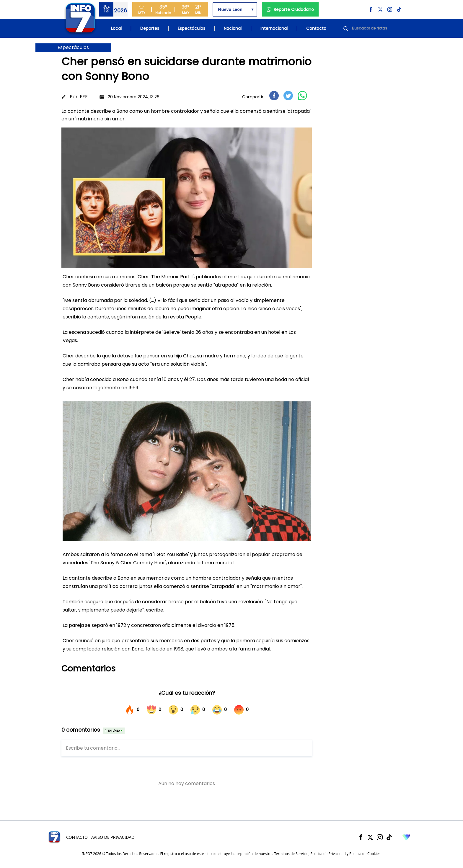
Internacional (274, 28)
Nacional (233, 28)
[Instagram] (380, 837)
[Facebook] (361, 837)
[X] (370, 837)
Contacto (316, 28)
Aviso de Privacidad (113, 837)
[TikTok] (389, 837)
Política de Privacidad (328, 854)
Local (116, 28)
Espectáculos (191, 28)
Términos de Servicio (291, 854)
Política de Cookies (365, 854)
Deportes (150, 28)
